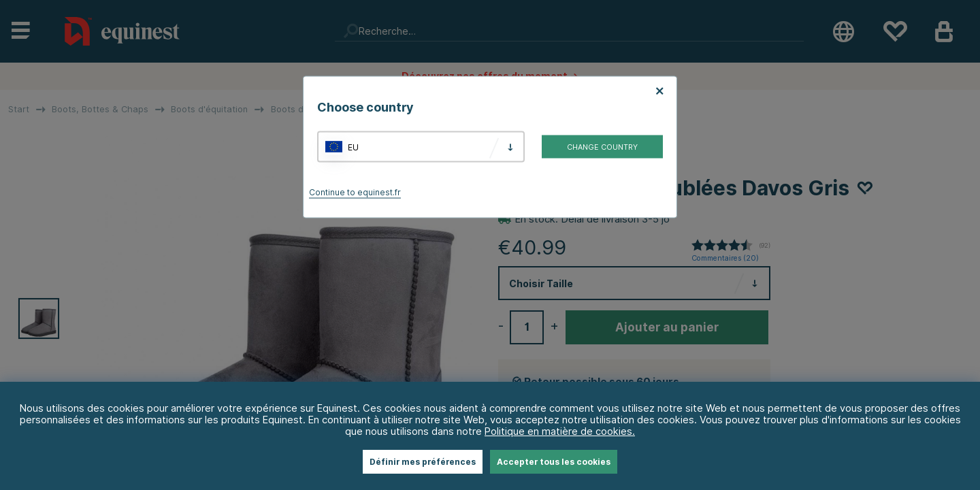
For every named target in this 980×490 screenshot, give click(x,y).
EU (353, 147)
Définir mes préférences (423, 462)
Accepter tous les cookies (554, 462)
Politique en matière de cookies (558, 431)
